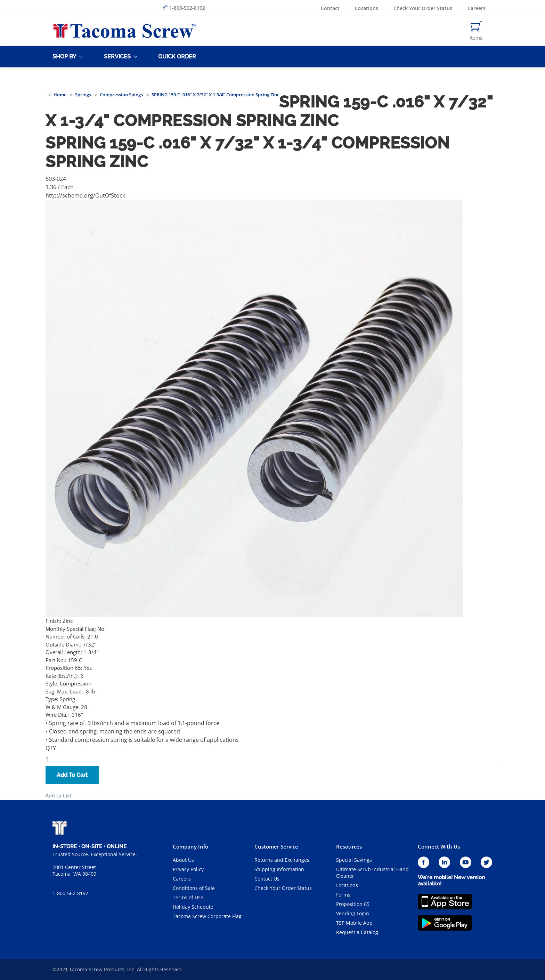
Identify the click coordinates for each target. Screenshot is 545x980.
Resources (349, 846)
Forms (343, 895)
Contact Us (267, 879)
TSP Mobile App (354, 923)
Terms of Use (188, 897)
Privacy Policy (188, 869)
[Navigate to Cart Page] (476, 31)
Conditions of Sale (194, 888)
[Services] (116, 56)
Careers (477, 8)
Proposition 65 (353, 904)
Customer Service (276, 846)
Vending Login (353, 913)
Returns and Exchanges (282, 860)
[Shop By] (63, 56)
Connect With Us (439, 846)
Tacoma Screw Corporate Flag (207, 916)
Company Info (190, 846)
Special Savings (354, 860)
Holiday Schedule (193, 907)
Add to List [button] (59, 796)
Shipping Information (279, 869)
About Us (183, 860)
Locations (367, 8)
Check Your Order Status (423, 8)
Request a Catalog (357, 932)
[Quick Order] (176, 56)
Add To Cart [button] (72, 775)
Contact (330, 8)
